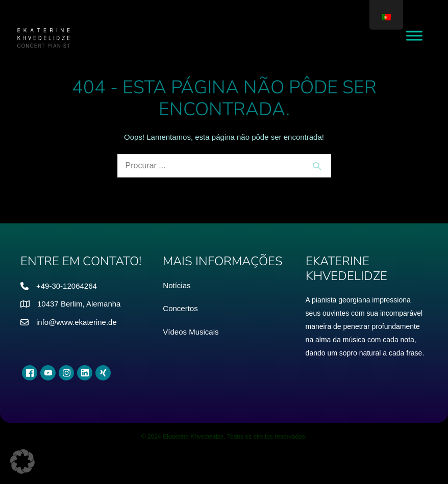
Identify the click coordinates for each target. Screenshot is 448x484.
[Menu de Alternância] (414, 35)
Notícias (177, 285)
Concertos (180, 308)
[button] (22, 462)
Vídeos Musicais (191, 332)
